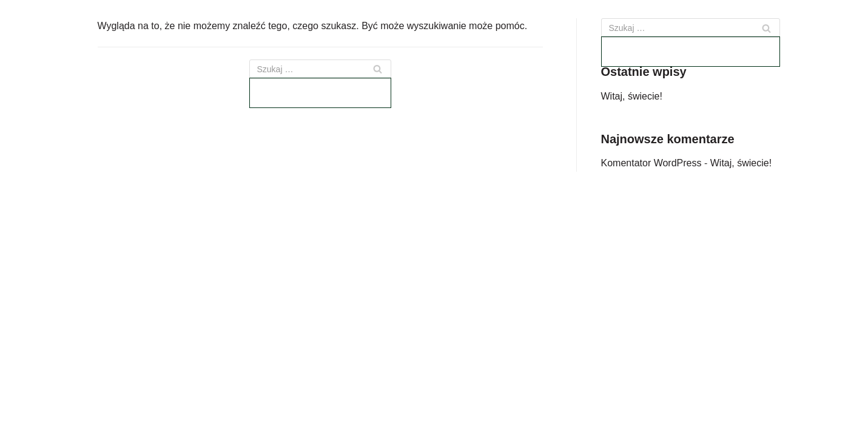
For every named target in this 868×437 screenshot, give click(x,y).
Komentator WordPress (651, 163)
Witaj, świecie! (632, 96)
